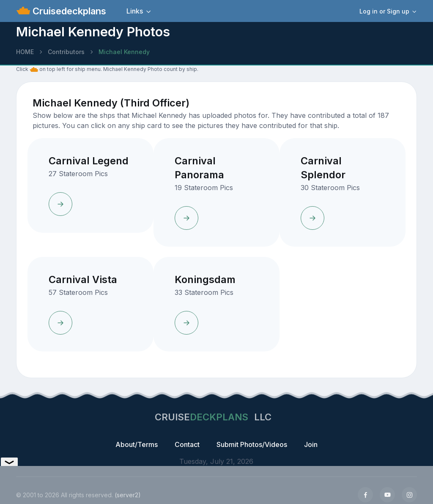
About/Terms (137, 444)
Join (311, 444)
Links (135, 11)
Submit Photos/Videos (252, 444)
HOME (25, 52)
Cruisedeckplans (68, 11)
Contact (187, 444)
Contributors (66, 52)
